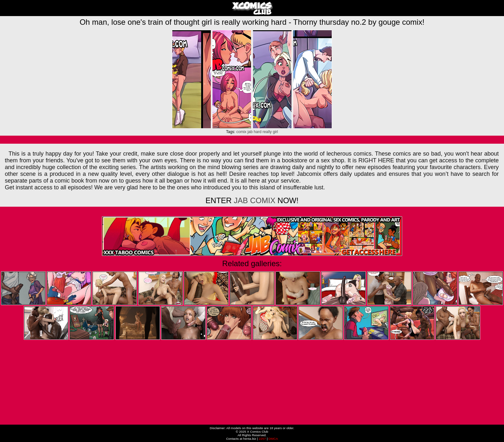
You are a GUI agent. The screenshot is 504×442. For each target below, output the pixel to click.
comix (241, 132)
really (267, 132)
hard (257, 132)
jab (250, 132)
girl (275, 132)
